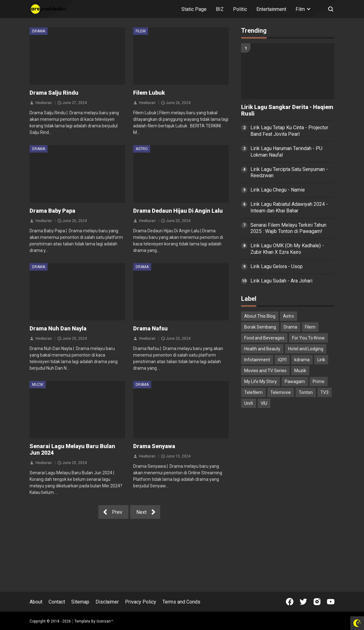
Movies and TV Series (265, 371)
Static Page (194, 9)
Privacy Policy (141, 602)
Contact (57, 602)
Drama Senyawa (154, 446)
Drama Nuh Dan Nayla (58, 328)
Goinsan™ (105, 621)
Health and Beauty (262, 349)
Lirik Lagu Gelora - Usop (277, 266)
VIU (264, 403)
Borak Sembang (260, 327)
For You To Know (308, 338)
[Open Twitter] (303, 602)
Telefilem (253, 392)
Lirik (321, 360)
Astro (142, 149)
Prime (319, 381)
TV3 (324, 392)
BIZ (220, 9)
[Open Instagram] (317, 602)
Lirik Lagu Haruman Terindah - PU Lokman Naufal (286, 152)
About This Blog (260, 316)
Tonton (306, 392)
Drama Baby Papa (52, 211)
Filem (141, 31)
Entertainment (271, 9)
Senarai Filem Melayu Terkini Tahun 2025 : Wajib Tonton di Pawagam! (288, 228)
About (36, 602)
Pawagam (295, 381)
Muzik (38, 385)
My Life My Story (261, 381)
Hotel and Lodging (306, 349)
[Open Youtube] (331, 602)
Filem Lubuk (149, 93)
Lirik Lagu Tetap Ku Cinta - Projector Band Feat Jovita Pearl (289, 131)
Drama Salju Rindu (54, 93)
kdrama (302, 360)
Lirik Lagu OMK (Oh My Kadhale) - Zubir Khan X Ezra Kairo (287, 249)
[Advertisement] (288, 456)
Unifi (249, 403)
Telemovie (281, 392)
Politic (240, 9)
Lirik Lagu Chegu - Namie (278, 190)
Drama (39, 31)
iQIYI (282, 360)
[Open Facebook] (290, 602)
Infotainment (257, 360)
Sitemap (80, 602)
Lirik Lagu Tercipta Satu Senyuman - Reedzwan (289, 173)
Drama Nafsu (150, 328)
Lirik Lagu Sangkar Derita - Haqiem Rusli (287, 110)
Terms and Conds (181, 602)
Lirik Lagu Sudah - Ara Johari (281, 281)
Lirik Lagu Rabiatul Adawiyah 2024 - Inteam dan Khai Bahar (289, 207)
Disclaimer (107, 602)
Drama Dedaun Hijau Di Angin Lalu (178, 211)
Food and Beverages (264, 338)
